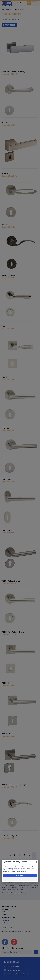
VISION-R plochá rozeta (11, 581)
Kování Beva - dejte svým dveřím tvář (7, 3)
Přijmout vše (20, 875)
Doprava (5, 909)
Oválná (18, 19)
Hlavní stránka (6, 10)
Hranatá (11, 19)
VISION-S (5, 683)
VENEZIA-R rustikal (9, 275)
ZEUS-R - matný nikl (9, 835)
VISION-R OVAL (8, 530)
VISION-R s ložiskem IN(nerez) (13, 632)
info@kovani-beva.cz (15, 970)
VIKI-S (4, 377)
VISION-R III (6, 479)
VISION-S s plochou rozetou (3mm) (15, 784)
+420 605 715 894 (13, 967)
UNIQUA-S (6, 173)
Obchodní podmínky (9, 907)
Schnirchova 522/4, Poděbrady (18, 974)
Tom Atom (27, 931)
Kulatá (5, 19)
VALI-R (4, 224)
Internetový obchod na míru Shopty (12, 931)
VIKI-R (4, 326)
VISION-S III (6, 733)
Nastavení (20, 879)
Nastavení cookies (8, 918)
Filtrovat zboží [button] (9, 25)
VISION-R (5, 428)
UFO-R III (5, 122)
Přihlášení (5, 920)
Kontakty (5, 915)
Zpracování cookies (21, 871)
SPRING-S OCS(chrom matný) (13, 71)
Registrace (5, 923)
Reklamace (5, 912)
